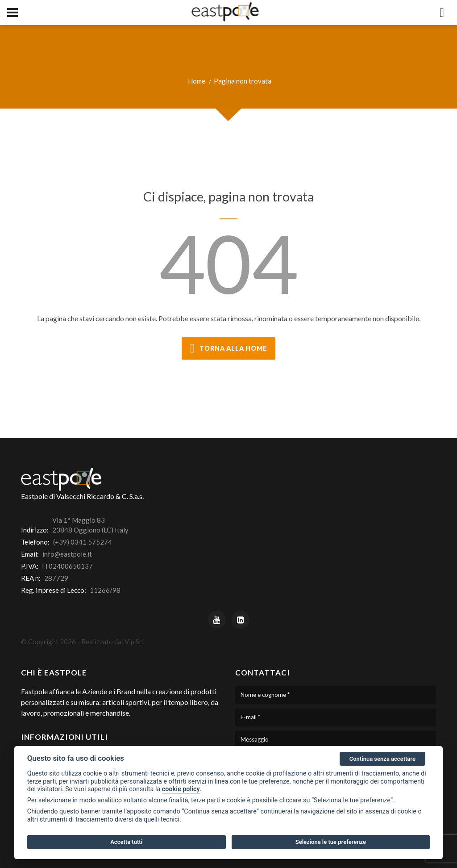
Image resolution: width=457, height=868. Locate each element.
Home (197, 81)
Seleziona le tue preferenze (331, 842)
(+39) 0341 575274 (83, 542)
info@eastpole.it (67, 554)
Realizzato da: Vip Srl (112, 642)
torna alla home (228, 348)
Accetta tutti (126, 842)
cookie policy (181, 789)
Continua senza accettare (382, 759)
